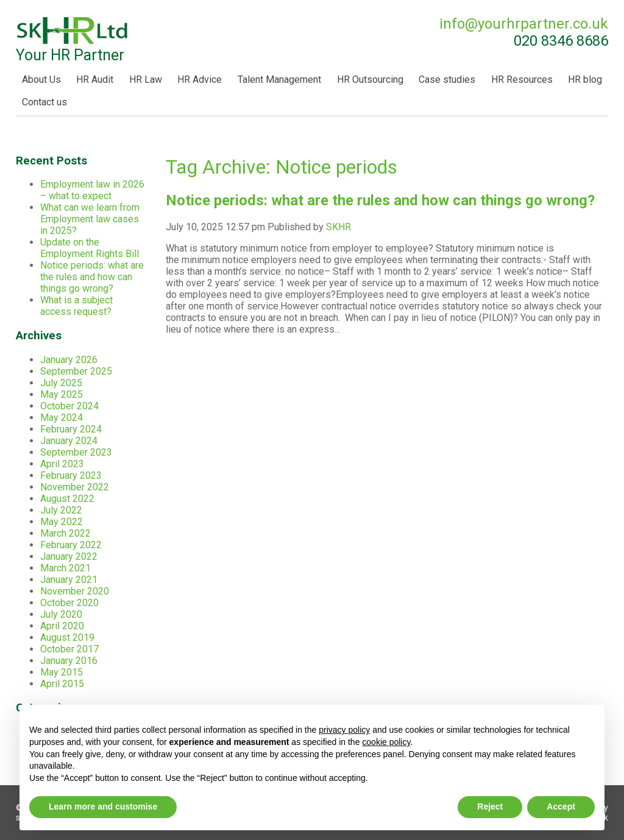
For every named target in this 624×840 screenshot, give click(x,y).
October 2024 (69, 406)
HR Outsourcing (370, 79)
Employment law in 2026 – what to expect (92, 190)
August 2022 (67, 499)
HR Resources (522, 79)
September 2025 (76, 371)
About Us (41, 79)
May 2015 (62, 672)
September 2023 (76, 452)
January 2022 (69, 556)
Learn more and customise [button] (103, 806)
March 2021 (66, 568)
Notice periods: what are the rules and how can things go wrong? (380, 200)
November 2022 (75, 487)
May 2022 (62, 522)
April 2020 (62, 626)
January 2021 (69, 580)
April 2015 (62, 684)
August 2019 (67, 637)
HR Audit (95, 79)
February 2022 (71, 545)
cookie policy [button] (386, 742)
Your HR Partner (73, 40)
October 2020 (69, 603)
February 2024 (71, 429)
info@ (524, 24)
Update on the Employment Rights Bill (90, 248)
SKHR (339, 227)
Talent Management (279, 79)
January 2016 (69, 661)
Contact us (44, 102)
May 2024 (62, 418)
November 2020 (75, 591)
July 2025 (61, 383)
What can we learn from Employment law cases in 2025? (90, 219)
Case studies (447, 79)
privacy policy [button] (344, 730)
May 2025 (62, 394)
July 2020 (61, 614)
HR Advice (200, 79)
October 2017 (69, 649)
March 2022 (66, 533)
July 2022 (61, 510)
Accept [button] (561, 806)
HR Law (146, 79)
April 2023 (62, 464)
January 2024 (69, 441)
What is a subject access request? (76, 306)
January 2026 (69, 360)
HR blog (585, 79)
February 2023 (71, 475)
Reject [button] (490, 806)
